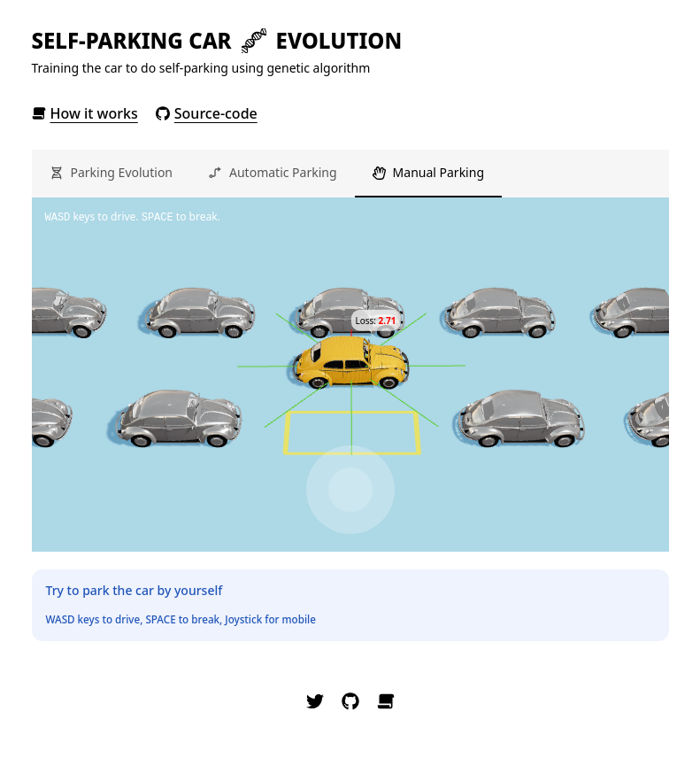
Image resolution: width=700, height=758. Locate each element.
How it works (85, 113)
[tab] (112, 174)
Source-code (207, 113)
